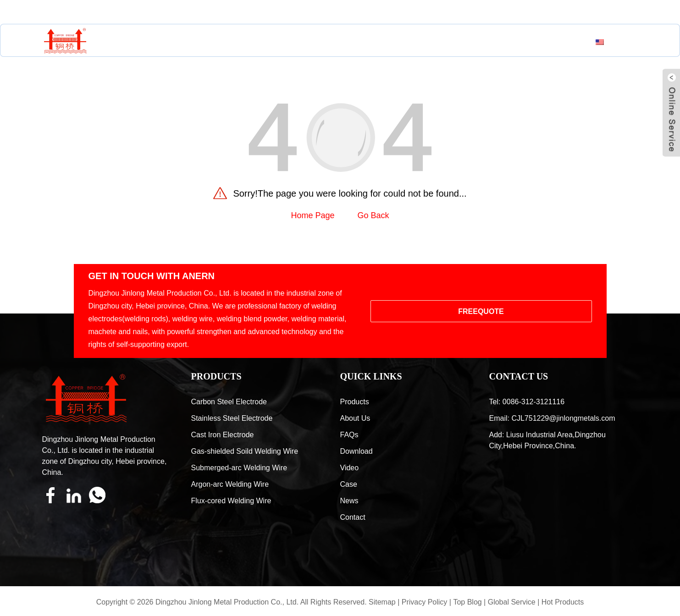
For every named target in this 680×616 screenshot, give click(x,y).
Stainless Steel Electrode (232, 418)
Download (357, 451)
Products (216, 42)
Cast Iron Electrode (223, 435)
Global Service (512, 602)
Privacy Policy (425, 602)
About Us (278, 42)
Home (163, 42)
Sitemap (382, 602)
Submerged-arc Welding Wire (239, 468)
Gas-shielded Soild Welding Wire (245, 451)
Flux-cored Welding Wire (231, 501)
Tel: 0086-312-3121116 (527, 402)
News (440, 42)
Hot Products (563, 602)
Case (398, 42)
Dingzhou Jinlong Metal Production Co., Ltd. (227, 602)
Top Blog (467, 602)
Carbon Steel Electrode (229, 402)
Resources (343, 42)
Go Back (373, 215)
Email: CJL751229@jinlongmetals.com (552, 418)
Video (350, 468)
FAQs (349, 435)
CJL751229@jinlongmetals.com (120, 12)
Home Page (312, 215)
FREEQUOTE (481, 311)
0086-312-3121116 (234, 12)
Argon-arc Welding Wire (230, 484)
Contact (489, 42)
